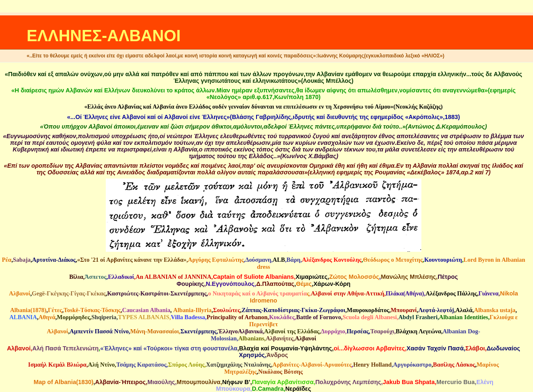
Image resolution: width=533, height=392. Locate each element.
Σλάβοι (475, 348)
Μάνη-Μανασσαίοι (155, 331)
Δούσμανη (258, 260)
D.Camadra (268, 389)
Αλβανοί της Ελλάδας (292, 331)
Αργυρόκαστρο (412, 365)
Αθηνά (47, 317)
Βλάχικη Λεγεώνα (418, 331)
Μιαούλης (161, 382)
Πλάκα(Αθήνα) (405, 293)
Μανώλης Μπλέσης (408, 277)
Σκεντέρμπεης (198, 331)
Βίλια (76, 277)
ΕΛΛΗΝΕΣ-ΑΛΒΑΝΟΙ (104, 36)
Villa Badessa (188, 317)
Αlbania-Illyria (192, 310)
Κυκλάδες (282, 317)
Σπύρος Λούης (186, 365)
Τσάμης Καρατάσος (141, 365)
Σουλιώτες (227, 310)
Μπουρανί (404, 310)
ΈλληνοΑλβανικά (240, 331)
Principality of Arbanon (237, 317)
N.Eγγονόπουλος (230, 284)
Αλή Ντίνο (101, 365)
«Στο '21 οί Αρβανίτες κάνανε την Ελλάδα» (132, 260)
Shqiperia (104, 317)
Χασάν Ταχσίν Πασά (435, 348)
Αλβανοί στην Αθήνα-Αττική (347, 293)
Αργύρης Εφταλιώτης (216, 260)
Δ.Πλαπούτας (275, 284)
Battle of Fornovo (319, 317)
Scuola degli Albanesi (370, 317)
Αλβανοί (20, 293)
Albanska (486, 310)
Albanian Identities (463, 317)
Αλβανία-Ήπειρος (120, 382)
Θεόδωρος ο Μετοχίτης (393, 260)
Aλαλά (464, 310)
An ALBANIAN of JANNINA (174, 277)
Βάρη (294, 260)
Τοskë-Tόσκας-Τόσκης (92, 310)
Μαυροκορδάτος (368, 310)
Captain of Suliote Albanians (253, 277)
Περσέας (357, 331)
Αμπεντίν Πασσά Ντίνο (99, 331)
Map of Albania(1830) (64, 382)
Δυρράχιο (333, 331)
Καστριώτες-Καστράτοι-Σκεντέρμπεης (157, 293)
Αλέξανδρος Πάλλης (451, 293)
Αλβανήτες (280, 338)
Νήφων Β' (236, 382)
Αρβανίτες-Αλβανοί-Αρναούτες (312, 365)
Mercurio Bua (456, 382)
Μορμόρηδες (73, 317)
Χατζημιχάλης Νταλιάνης (239, 365)
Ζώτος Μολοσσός (354, 277)
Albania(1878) (28, 310)
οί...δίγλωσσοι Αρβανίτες (369, 348)
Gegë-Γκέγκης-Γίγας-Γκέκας (68, 293)
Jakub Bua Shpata (409, 382)
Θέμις (304, 284)
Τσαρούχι (382, 331)
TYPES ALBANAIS (144, 317)
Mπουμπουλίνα (198, 382)
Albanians (251, 338)
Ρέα (6, 260)
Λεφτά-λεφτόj (436, 310)
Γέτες (55, 310)
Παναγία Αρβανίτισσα (283, 382)
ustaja (508, 310)
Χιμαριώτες (312, 277)
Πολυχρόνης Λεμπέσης (348, 382)
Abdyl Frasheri (418, 317)
